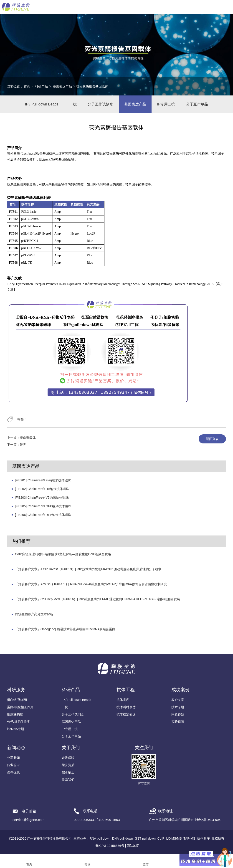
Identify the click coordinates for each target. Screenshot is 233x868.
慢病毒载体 (28, 438)
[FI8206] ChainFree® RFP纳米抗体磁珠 (43, 515)
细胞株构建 (15, 715)
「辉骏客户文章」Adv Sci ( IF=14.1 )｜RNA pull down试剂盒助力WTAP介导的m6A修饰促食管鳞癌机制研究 (91, 585)
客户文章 (178, 700)
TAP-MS (189, 839)
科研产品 (41, 86)
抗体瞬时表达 (126, 708)
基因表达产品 (62, 86)
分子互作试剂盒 (100, 104)
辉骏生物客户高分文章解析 (34, 615)
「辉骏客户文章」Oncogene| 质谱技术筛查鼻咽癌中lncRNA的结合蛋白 (65, 630)
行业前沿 (13, 765)
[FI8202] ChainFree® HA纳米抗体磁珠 (42, 489)
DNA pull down (123, 839)
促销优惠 (13, 773)
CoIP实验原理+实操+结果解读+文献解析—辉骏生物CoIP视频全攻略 (63, 555)
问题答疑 (178, 715)
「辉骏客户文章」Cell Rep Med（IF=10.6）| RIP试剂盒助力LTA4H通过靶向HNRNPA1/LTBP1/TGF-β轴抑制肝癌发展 (98, 600)
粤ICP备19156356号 (110, 846)
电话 (87, 864)
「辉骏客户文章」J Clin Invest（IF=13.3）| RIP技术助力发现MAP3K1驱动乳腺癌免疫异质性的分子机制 (88, 570)
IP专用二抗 (167, 104)
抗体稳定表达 (126, 715)
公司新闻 (13, 758)
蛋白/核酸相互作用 (20, 708)
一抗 (73, 104)
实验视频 (178, 722)
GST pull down (145, 839)
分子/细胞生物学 (19, 722)
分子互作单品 (198, 104)
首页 (27, 86)
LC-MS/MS (174, 839)
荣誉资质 (68, 765)
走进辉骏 (68, 758)
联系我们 (68, 780)
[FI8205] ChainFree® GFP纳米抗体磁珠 (43, 507)
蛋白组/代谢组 (17, 700)
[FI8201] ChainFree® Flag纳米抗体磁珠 (43, 481)
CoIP (161, 839)
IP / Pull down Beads (41, 104)
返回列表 (212, 439)
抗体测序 (123, 700)
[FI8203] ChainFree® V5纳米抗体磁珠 (42, 498)
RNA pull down (100, 839)
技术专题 (178, 708)
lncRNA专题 (16, 729)
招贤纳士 (68, 773)
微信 (146, 864)
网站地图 (133, 846)
